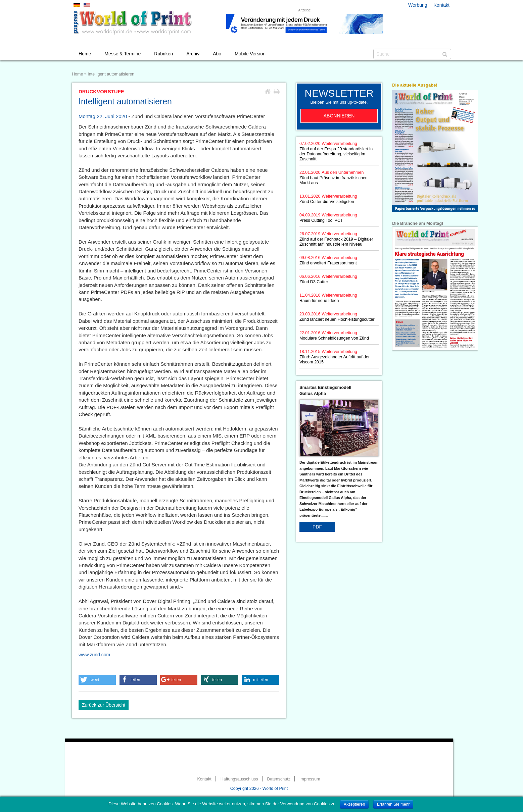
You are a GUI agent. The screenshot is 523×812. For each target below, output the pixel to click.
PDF (317, 527)
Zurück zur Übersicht (104, 705)
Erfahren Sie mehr (393, 804)
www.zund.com (94, 655)
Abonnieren (339, 116)
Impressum (310, 779)
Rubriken (163, 54)
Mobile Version (250, 54)
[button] (97, 680)
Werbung (418, 5)
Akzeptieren (354, 804)
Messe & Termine (123, 54)
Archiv (193, 54)
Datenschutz (278, 779)
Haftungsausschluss (239, 779)
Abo (217, 54)
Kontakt (442, 5)
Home (85, 54)
